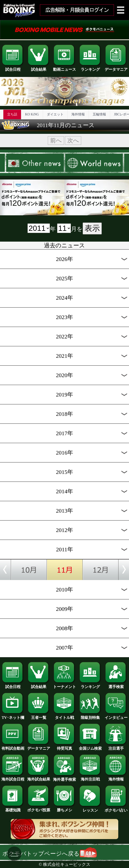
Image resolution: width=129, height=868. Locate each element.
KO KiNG (32, 114)
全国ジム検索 (90, 747)
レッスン (90, 808)
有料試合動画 (13, 747)
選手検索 (116, 685)
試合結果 (39, 68)
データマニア (116, 68)
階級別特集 (90, 716)
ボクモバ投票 (39, 808)
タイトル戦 (64, 716)
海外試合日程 (13, 777)
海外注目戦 (90, 777)
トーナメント (64, 685)
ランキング (90, 68)
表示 (92, 228)
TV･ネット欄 (13, 716)
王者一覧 (39, 716)
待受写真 (64, 747)
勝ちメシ (64, 808)
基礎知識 (13, 808)
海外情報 (78, 114)
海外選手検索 (64, 778)
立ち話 (12, 114)
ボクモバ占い (116, 808)
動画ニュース (64, 68)
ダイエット (55, 114)
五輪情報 (99, 114)
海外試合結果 (39, 777)
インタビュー (116, 716)
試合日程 (13, 68)
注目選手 (116, 747)
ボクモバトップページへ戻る (50, 854)
